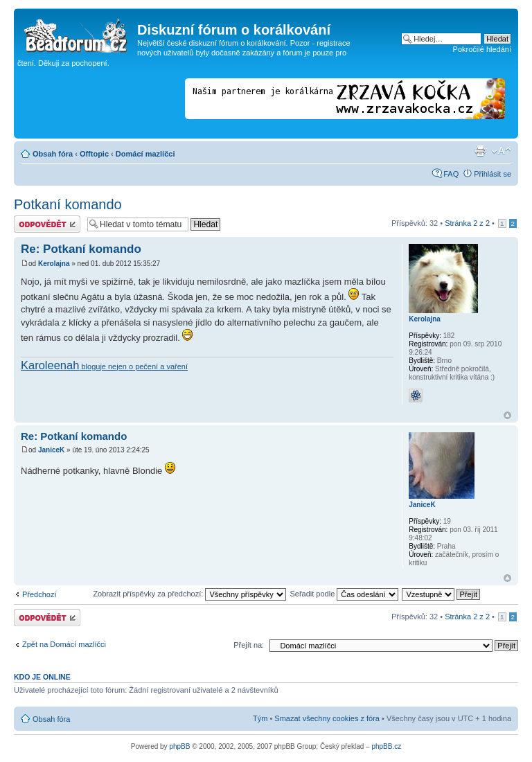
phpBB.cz (386, 746)
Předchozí (39, 594)
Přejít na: (249, 645)
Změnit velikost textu (501, 151)
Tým (260, 718)
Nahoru (507, 415)
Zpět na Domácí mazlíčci (64, 644)
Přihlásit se (493, 174)
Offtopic (94, 154)
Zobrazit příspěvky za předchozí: (189, 594)
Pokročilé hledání (482, 49)
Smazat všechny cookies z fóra (327, 718)
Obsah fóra (53, 154)
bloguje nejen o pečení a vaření (104, 366)
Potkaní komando (68, 204)
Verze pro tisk (480, 151)
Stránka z (467, 223)
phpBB (179, 746)
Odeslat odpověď (47, 224)
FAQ (451, 174)
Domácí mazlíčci (145, 154)
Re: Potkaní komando (81, 249)
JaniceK (51, 450)
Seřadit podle (344, 594)
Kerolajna (54, 264)
